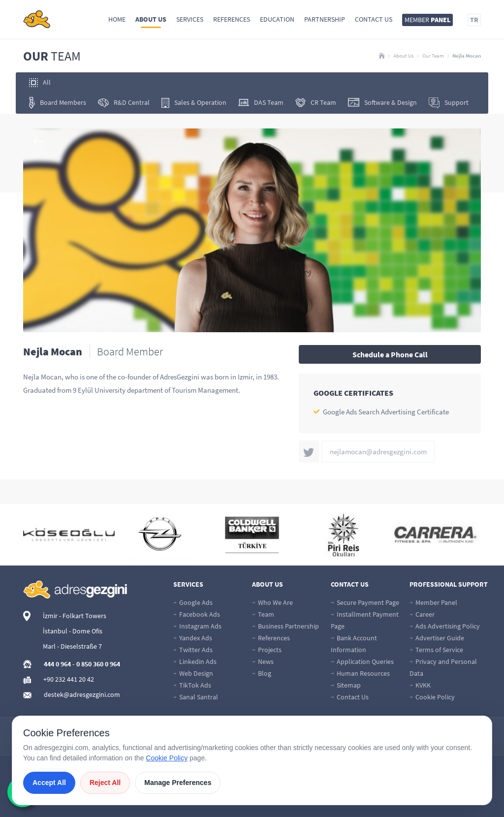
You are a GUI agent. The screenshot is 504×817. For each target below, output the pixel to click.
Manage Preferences (178, 783)
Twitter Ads (193, 650)
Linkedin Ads (195, 661)
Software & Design (382, 103)
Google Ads (193, 602)
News (263, 661)
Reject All (105, 783)
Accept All (49, 783)
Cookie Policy (432, 697)
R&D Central (124, 103)
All (40, 82)
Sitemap (346, 685)
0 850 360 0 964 (98, 664)
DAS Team (261, 102)
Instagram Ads (197, 626)
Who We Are (272, 602)
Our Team (433, 56)
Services (190, 19)
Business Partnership (285, 626)
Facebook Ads (197, 614)
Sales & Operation (194, 103)
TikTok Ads (192, 685)
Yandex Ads (193, 638)
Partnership (325, 19)
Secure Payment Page (365, 602)
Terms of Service (436, 650)
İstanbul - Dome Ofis (73, 631)
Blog (262, 673)
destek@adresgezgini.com (82, 694)
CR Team (316, 103)
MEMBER (427, 20)
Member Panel (433, 602)
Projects (267, 650)
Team (263, 614)
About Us (151, 19)
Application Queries (362, 661)
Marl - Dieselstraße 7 (72, 646)
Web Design (193, 673)
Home (117, 19)
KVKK (420, 685)
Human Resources (360, 673)
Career (422, 614)
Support (449, 103)
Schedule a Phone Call (390, 354)
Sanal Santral (196, 697)
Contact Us (374, 19)
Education (277, 19)
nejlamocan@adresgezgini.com (378, 452)
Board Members (58, 103)
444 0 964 (57, 664)
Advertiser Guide (437, 638)
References (232, 19)
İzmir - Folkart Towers (75, 616)
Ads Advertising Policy (445, 626)
